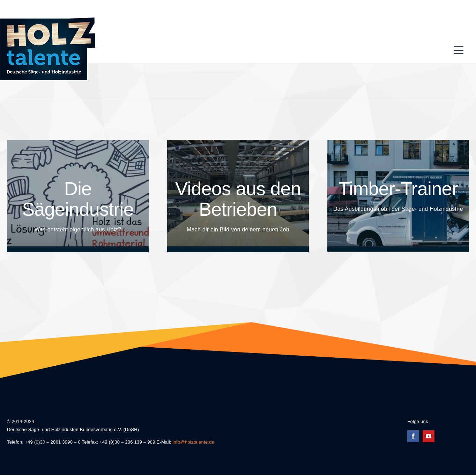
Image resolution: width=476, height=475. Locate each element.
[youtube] (429, 436)
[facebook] (413, 436)
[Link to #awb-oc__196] (459, 50)
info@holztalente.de (193, 442)
